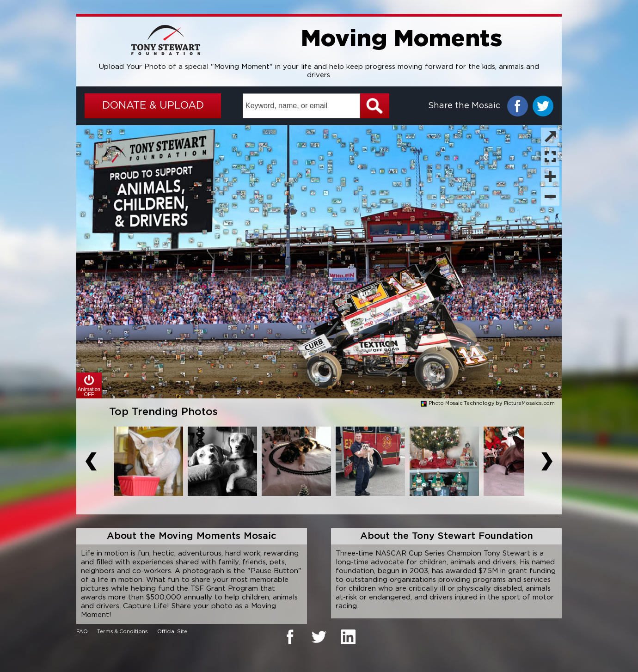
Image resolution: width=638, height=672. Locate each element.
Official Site (172, 632)
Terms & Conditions (123, 632)
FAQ (82, 632)
